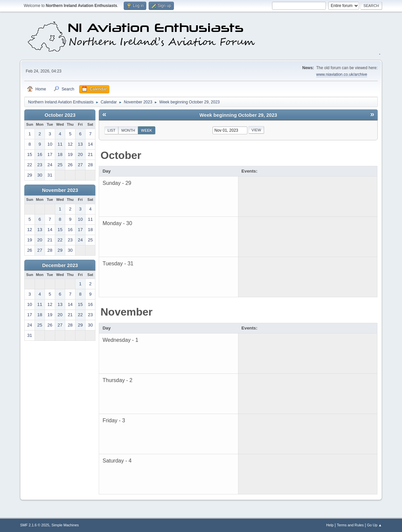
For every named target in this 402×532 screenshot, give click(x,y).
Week (147, 130)
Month (128, 130)
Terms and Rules (350, 525)
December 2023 (60, 265)
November (127, 312)
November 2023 (60, 190)
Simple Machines (65, 525)
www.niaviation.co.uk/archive (342, 74)
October (121, 155)
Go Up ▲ (375, 525)
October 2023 (60, 115)
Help (330, 525)
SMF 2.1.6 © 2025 (35, 525)
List (111, 130)
